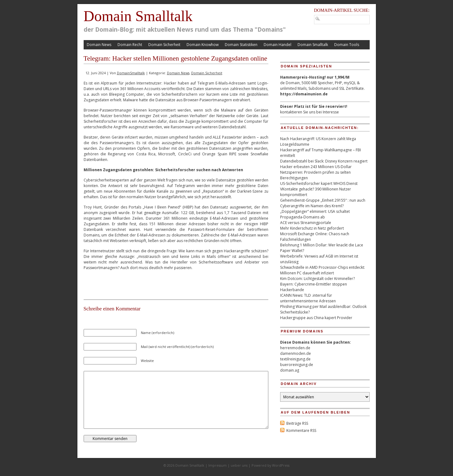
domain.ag (290, 370)
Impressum (217, 465)
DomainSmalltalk (131, 73)
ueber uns (239, 465)
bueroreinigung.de (297, 365)
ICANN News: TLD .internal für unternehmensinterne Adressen (308, 298)
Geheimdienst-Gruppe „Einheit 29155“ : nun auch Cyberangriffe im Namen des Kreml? (323, 203)
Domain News (99, 45)
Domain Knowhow (203, 45)
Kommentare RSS (301, 430)
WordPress (281, 465)
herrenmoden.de (295, 348)
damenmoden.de (296, 353)
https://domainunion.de (304, 94)
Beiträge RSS (297, 423)
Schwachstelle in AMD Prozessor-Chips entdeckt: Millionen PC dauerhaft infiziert (323, 270)
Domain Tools (347, 45)
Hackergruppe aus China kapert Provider (316, 318)
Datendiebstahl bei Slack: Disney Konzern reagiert (324, 161)
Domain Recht (130, 45)
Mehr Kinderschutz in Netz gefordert (312, 228)
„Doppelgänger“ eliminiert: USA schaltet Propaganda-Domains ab (315, 214)
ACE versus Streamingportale (306, 223)
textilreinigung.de (295, 359)
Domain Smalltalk (138, 16)
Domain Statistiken (241, 45)
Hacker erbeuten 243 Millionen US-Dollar (316, 167)
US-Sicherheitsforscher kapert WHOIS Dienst (319, 183)
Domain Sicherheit (164, 45)
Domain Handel (277, 45)
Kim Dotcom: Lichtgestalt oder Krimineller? (317, 279)
